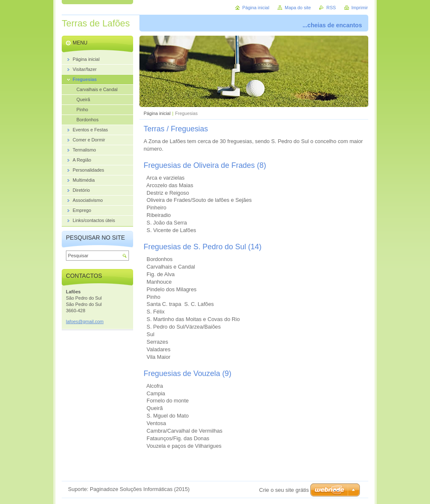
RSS (331, 8)
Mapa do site (298, 8)
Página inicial (157, 113)
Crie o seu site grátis (284, 490)
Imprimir (360, 8)
